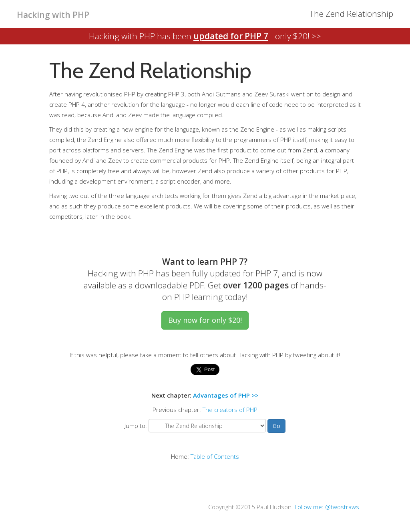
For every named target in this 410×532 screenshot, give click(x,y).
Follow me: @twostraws (327, 507)
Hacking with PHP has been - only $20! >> (205, 36)
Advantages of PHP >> (226, 395)
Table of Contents (215, 456)
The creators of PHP (230, 410)
